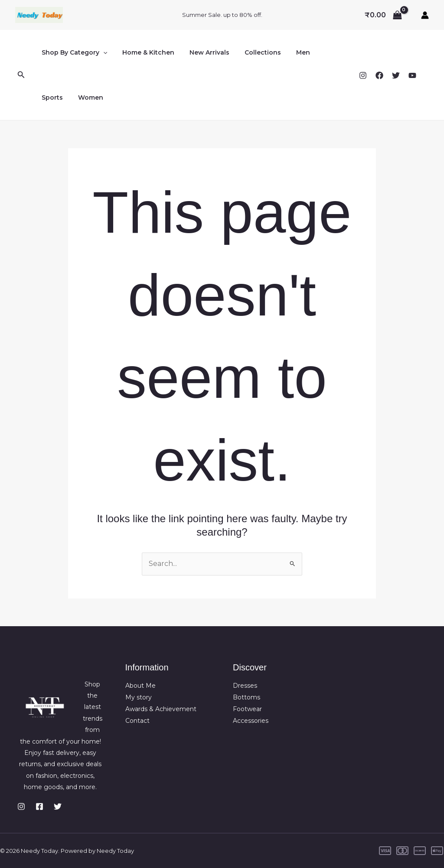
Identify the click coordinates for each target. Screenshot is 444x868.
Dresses (245, 686)
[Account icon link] (425, 15)
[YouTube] (412, 75)
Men (290, 52)
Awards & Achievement (161, 709)
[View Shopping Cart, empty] (383, 15)
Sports (319, 52)
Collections (252, 52)
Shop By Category (73, 52)
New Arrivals (202, 52)
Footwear (247, 709)
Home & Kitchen (144, 52)
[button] (21, 75)
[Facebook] (379, 75)
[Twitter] (396, 75)
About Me (140, 686)
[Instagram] (363, 75)
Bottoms (246, 697)
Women (52, 98)
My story (139, 697)
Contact (137, 720)
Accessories (251, 720)
